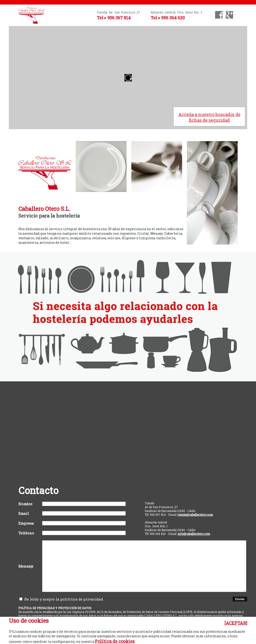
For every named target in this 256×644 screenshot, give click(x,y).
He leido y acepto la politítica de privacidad (61, 599)
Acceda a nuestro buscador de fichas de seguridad (209, 117)
